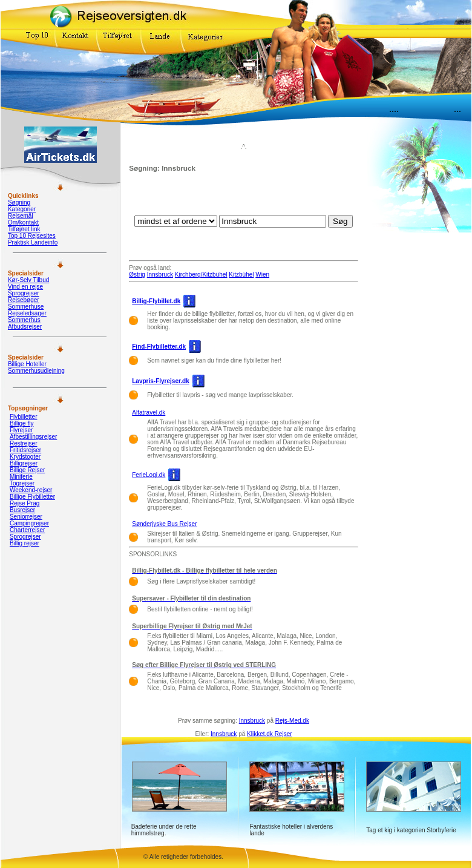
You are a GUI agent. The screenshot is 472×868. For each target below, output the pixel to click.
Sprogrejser (24, 293)
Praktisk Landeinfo (33, 242)
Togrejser (22, 483)
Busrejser (22, 510)
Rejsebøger (24, 300)
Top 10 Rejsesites (32, 236)
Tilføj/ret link (24, 229)
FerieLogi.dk (149, 475)
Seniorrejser (26, 517)
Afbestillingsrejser (33, 437)
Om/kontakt (23, 222)
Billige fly (21, 423)
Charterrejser (27, 530)
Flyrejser (21, 430)
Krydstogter (25, 457)
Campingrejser (29, 523)
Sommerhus (24, 320)
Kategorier (22, 209)
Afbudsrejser (25, 327)
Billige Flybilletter (32, 497)
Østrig (137, 275)
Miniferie (21, 477)
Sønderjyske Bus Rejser (164, 524)
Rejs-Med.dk (292, 721)
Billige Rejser (27, 470)
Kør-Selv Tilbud (28, 280)
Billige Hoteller (27, 364)
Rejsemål (21, 216)
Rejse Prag (25, 503)
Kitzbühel (241, 275)
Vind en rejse (25, 287)
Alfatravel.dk (149, 413)
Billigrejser (24, 463)
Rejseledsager (27, 313)
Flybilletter (24, 417)
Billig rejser (25, 543)
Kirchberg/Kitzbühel (201, 275)
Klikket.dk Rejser (269, 734)
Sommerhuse (26, 307)
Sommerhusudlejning (36, 371)
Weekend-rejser (31, 490)
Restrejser (24, 443)
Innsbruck (160, 275)
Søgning (19, 202)
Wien (262, 275)
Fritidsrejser (25, 450)
